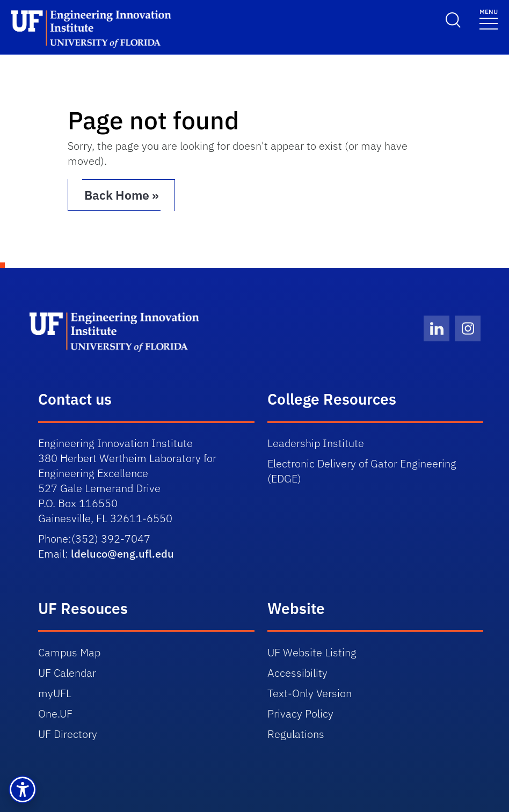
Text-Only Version (310, 693)
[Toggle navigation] (489, 19)
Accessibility (297, 672)
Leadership (317, 442)
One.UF (55, 713)
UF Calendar (67, 672)
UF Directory (68, 733)
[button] (23, 789)
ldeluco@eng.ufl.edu (122, 553)
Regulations (296, 733)
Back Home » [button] (134, 195)
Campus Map (69, 652)
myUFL (55, 693)
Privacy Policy (300, 713)
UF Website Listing (312, 652)
